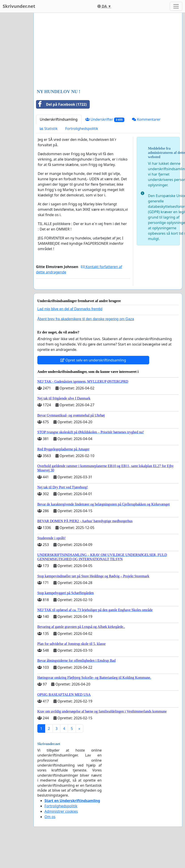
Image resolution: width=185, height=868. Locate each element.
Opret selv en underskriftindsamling (93, 360)
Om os (50, 817)
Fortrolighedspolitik (82, 129)
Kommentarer (146, 119)
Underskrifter (105, 119)
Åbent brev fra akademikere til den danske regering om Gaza (86, 319)
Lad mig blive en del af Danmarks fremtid (70, 309)
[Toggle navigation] (176, 6)
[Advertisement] (102, 51)
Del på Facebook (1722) (62, 104)
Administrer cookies (61, 811)
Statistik (49, 129)
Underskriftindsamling (59, 119)
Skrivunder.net (19, 6)
